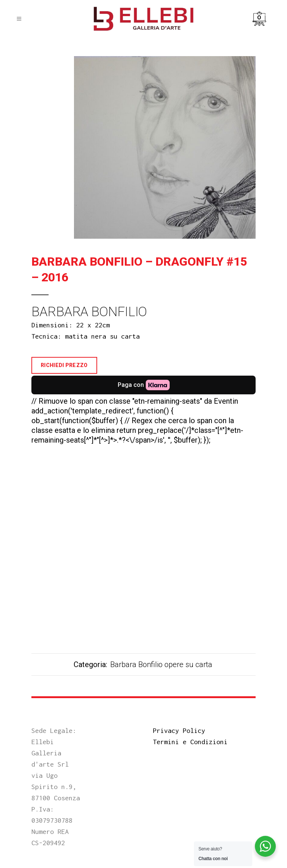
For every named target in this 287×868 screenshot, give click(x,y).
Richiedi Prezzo (64, 365)
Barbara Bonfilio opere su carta (161, 664)
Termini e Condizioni (190, 742)
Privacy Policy (179, 731)
